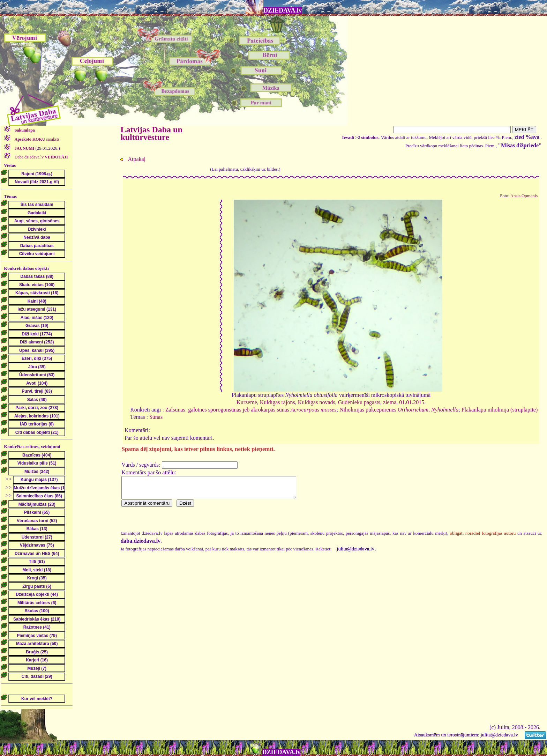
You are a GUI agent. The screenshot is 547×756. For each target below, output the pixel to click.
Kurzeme (247, 402)
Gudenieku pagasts (359, 402)
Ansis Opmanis (524, 196)
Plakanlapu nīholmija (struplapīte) (500, 410)
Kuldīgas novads (317, 402)
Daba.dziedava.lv (41, 157)
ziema (390, 402)
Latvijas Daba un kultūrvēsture (151, 133)
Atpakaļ (137, 159)
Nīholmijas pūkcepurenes (399, 410)
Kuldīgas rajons (278, 402)
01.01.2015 (412, 402)
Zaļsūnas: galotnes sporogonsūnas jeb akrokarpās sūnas (251, 410)
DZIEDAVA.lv (283, 10)
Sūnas (156, 417)
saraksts (37, 139)
